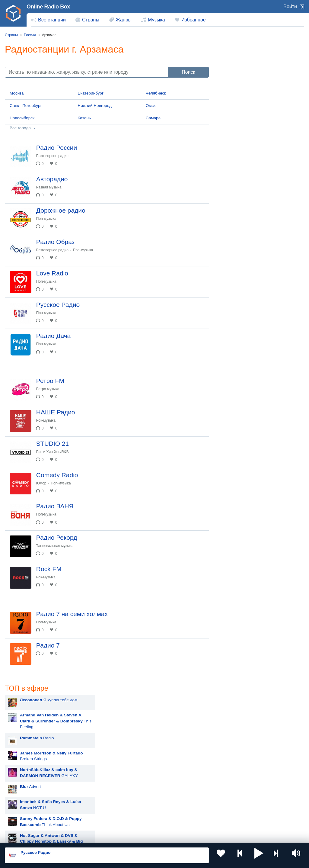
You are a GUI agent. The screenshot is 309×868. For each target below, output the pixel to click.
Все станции (52, 20)
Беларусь (24, 809)
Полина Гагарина (245, 436)
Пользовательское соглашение (80, 836)
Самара (153, 118)
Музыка (156, 20)
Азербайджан (179, 809)
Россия (22, 768)
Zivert (234, 376)
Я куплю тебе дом (258, 60)
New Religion (265, 219)
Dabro (234, 466)
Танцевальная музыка (59, 593)
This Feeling (264, 81)
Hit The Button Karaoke (250, 255)
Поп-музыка (50, 227)
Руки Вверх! (240, 315)
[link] (13, 13)
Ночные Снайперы (247, 451)
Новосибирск (22, 118)
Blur (232, 270)
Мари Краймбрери (246, 285)
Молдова (175, 768)
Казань (84, 118)
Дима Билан (240, 391)
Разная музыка (53, 191)
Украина (99, 768)
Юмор (45, 523)
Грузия (97, 809)
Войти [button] (290, 6)
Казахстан (25, 778)
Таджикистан (178, 778)
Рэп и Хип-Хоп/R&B (56, 487)
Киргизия (99, 778)
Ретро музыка (52, 417)
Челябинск (156, 93)
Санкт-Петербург (26, 106)
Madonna (237, 406)
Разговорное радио (56, 156)
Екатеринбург (91, 93)
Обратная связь (184, 836)
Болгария (100, 788)
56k (260, 201)
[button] (259, 855)
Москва (17, 93)
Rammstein (239, 346)
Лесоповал (239, 300)
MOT (233, 331)
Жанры (124, 20)
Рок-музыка (50, 452)
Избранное (194, 20)
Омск (151, 106)
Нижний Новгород (95, 106)
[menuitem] (49, 20)
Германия (25, 819)
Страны (91, 20)
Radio (246, 98)
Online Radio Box (48, 7)
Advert (239, 147)
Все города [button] (20, 128)
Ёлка (233, 421)
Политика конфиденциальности (138, 836)
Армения (24, 788)
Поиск (188, 72)
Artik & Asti (239, 361)
